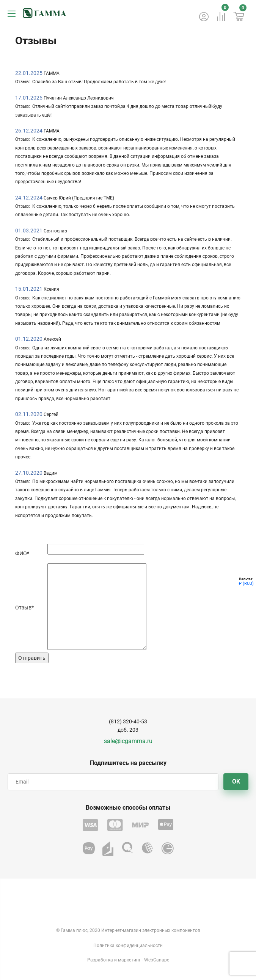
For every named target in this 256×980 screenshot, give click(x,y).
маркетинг (129, 960)
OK (236, 781)
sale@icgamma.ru (128, 741)
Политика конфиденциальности (128, 946)
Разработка (100, 960)
